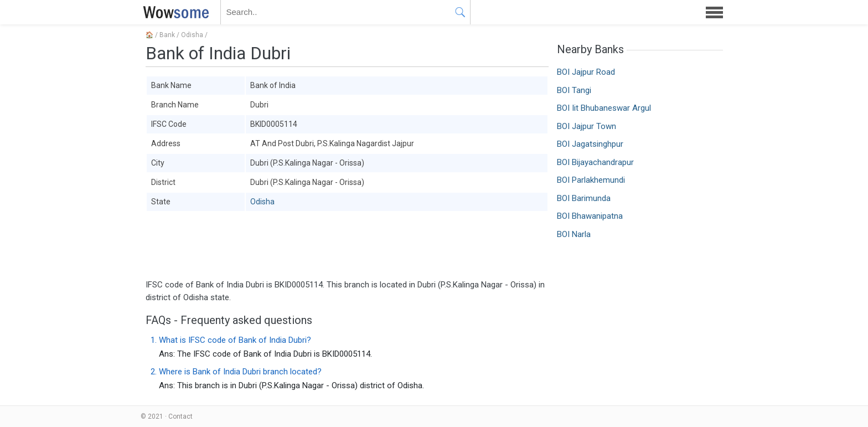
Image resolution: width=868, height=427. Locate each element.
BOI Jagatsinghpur (590, 144)
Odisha (192, 35)
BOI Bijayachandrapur (595, 162)
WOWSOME (174, 12)
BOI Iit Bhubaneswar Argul (604, 108)
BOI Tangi (574, 90)
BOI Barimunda (584, 198)
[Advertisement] (347, 245)
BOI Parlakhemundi (591, 180)
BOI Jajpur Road (586, 72)
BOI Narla (574, 234)
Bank (167, 35)
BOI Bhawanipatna (590, 216)
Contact (180, 416)
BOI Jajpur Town (587, 126)
